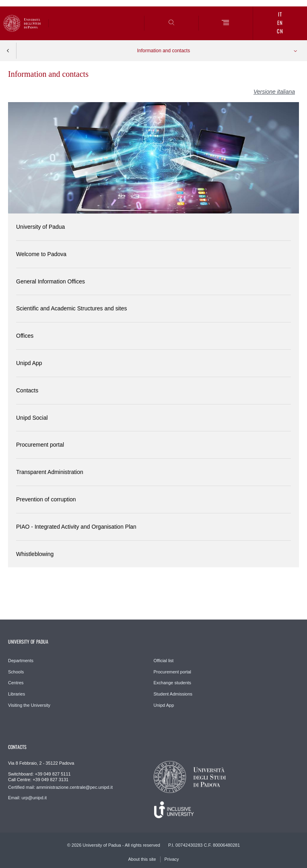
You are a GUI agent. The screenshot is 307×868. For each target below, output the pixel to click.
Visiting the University (29, 705)
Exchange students (173, 683)
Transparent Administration (50, 472)
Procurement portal (40, 445)
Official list (164, 661)
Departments (21, 661)
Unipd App (29, 363)
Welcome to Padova (41, 254)
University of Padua (40, 227)
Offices (25, 336)
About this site (142, 859)
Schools (16, 672)
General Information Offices (50, 281)
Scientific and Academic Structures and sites (71, 308)
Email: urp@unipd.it (27, 798)
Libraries (16, 694)
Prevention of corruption (46, 499)
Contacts (27, 390)
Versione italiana (274, 92)
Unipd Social (32, 418)
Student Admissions (173, 694)
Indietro (8, 51)
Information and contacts (164, 51)
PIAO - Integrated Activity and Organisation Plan (76, 527)
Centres (16, 683)
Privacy (172, 859)
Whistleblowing (35, 554)
